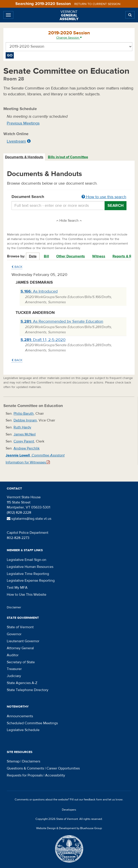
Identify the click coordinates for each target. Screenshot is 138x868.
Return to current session (97, 4)
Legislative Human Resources (30, 567)
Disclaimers (31, 761)
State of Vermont (20, 627)
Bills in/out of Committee (68, 157)
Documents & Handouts (24, 157)
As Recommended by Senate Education (62, 321)
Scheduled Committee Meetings (32, 723)
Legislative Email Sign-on (27, 560)
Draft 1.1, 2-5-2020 (43, 340)
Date (33, 256)
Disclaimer (14, 607)
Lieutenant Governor (23, 641)
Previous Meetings (23, 123)
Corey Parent (24, 441)
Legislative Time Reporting (28, 574)
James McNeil (25, 434)
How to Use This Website (27, 595)
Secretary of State (21, 662)
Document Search (69, 197)
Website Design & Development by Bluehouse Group (69, 828)
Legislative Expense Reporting (31, 581)
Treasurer (14, 669)
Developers (69, 810)
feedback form (93, 800)
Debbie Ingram (25, 420)
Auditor (13, 655)
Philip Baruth (24, 414)
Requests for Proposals (25, 775)
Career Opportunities (63, 768)
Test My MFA (17, 588)
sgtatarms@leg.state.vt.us (29, 519)
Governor (14, 634)
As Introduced (39, 291)
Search (116, 206)
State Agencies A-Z (22, 683)
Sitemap (13, 761)
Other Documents (71, 256)
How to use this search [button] (104, 197)
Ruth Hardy (22, 427)
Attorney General (20, 648)
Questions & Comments (25, 768)
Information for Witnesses (28, 462)
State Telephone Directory (28, 690)
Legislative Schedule (23, 730)
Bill (46, 256)
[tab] (24, 157)
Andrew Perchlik (27, 448)
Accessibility (55, 775)
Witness (99, 256)
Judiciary (14, 676)
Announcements (20, 716)
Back (17, 267)
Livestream (16, 141)
